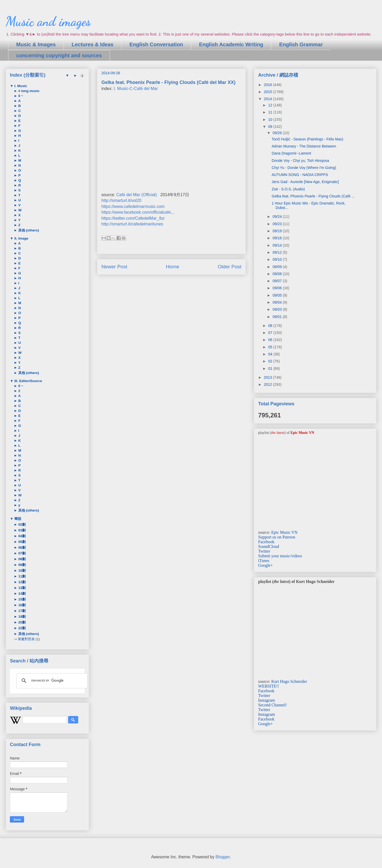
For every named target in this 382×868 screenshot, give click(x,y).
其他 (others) (28, 230)
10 (271, 120)
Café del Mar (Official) (137, 195)
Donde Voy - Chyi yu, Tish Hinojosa (300, 161)
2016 (268, 85)
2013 (268, 377)
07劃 (21, 553)
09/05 (278, 295)
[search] (51, 681)
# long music (28, 91)
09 (271, 127)
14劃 (21, 594)
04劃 (21, 536)
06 (271, 340)
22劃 (21, 628)
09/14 (278, 245)
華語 (17, 519)
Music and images (48, 21)
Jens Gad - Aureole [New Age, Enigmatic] (305, 182)
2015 (268, 92)
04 (271, 354)
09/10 (278, 259)
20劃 (21, 622)
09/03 (278, 309)
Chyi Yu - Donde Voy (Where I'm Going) (304, 168)
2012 (268, 384)
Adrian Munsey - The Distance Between (304, 146)
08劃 (21, 559)
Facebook (266, 542)
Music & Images (36, 44)
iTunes (264, 561)
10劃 (21, 571)
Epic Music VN (284, 532)
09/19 (278, 231)
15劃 (21, 599)
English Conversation (156, 44)
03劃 (21, 530)
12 (271, 105)
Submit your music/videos (280, 556)
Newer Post (114, 267)
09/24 (278, 217)
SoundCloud (269, 546)
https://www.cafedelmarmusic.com (133, 206)
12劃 (21, 582)
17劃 (21, 611)
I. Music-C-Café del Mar (136, 89)
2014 (268, 99)
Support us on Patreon (277, 537)
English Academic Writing (231, 44)
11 (271, 112)
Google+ (265, 565)
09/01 (278, 317)
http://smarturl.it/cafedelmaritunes (132, 224)
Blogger (223, 857)
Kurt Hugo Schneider (289, 681)
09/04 (278, 302)
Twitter (264, 551)
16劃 (21, 605)
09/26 (278, 133)
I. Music (20, 86)
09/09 (278, 267)
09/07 (278, 281)
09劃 (21, 565)
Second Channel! (273, 705)
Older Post (230, 267)
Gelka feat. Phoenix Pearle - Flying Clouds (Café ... (313, 196)
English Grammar (301, 44)
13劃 (21, 588)
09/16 (278, 238)
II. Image (21, 238)
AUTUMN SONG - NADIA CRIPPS (300, 175)
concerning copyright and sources (59, 55)
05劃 (21, 542)
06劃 (21, 548)
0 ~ (20, 96)
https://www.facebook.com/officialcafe (136, 212)
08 (271, 326)
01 (271, 368)
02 (271, 361)
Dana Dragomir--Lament (291, 153)
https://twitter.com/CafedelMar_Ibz (133, 218)
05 (271, 347)
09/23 (278, 224)
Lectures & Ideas (92, 44)
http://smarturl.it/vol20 (121, 200)
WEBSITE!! (269, 686)
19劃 (21, 617)
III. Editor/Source (28, 381)
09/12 (278, 252)
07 (271, 333)
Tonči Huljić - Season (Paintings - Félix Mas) (308, 139)
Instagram (267, 700)
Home (173, 267)
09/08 (278, 274)
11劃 (21, 576)
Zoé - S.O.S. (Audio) (288, 189)
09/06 (278, 288)
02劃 (21, 524)
